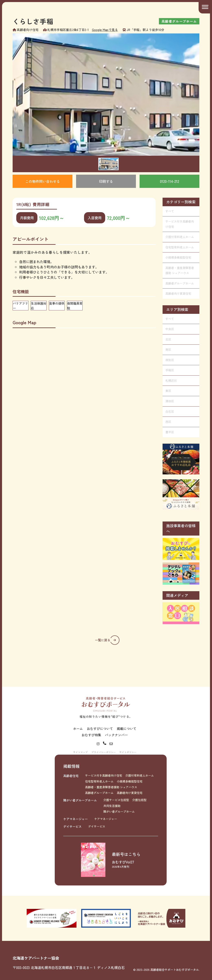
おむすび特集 (91, 735)
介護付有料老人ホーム (180, 237)
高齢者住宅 (71, 776)
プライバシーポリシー (104, 752)
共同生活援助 (112, 806)
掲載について (127, 729)
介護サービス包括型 (116, 800)
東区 (168, 391)
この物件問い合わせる (43, 181)
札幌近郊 (171, 380)
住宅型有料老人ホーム (180, 247)
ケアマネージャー (75, 819)
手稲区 (170, 370)
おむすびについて (100, 729)
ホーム (78, 729)
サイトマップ (80, 752)
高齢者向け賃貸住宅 (178, 293)
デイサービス (72, 826)
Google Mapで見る (105, 30)
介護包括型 (139, 800)
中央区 (170, 329)
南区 (168, 349)
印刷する (106, 181)
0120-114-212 (169, 181)
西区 (168, 422)
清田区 (170, 401)
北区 (168, 339)
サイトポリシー (128, 752)
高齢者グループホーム (180, 283)
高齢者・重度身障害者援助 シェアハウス (180, 270)
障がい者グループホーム (80, 800)
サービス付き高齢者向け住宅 (180, 224)
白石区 (170, 411)
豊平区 (170, 432)
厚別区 (170, 360)
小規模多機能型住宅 (178, 257)
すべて (170, 211)
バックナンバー (116, 735)
